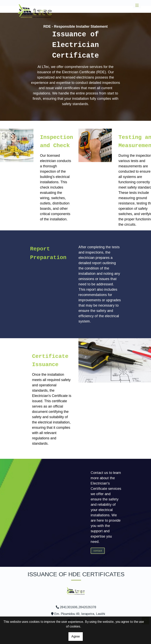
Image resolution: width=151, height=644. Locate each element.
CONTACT (98, 551)
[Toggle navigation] (137, 5)
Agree (76, 636)
